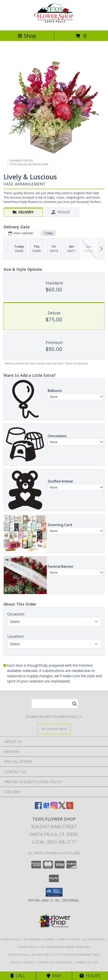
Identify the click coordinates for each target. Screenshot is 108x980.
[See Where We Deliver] (54, 729)
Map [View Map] (54, 976)
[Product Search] (55, 704)
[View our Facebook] (38, 808)
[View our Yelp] (70, 808)
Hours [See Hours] (90, 976)
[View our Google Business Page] (46, 808)
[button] (54, 892)
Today (48, 233)
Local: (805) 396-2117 (54, 842)
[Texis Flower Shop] (54, 24)
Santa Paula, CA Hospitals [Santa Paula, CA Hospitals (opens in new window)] (82, 939)
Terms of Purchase (55, 962)
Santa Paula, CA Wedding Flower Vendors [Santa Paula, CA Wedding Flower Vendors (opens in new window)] (54, 947)
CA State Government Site (77, 955)
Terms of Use (87, 962)
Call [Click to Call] (18, 976)
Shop (27, 36)
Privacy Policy (22, 962)
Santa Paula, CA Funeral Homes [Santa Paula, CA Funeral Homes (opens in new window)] (28, 939)
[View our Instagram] (54, 808)
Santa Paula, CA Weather (30, 955)
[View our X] (62, 808)
